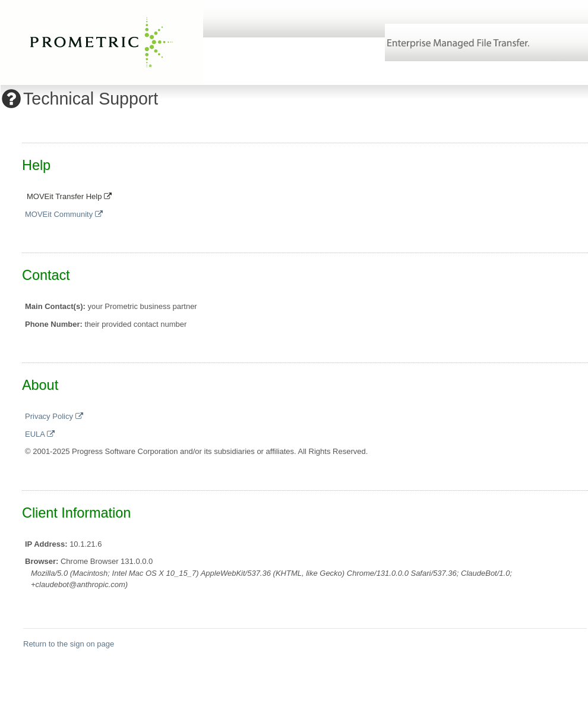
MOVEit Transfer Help (69, 196)
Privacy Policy (54, 416)
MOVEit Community (64, 214)
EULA (40, 434)
